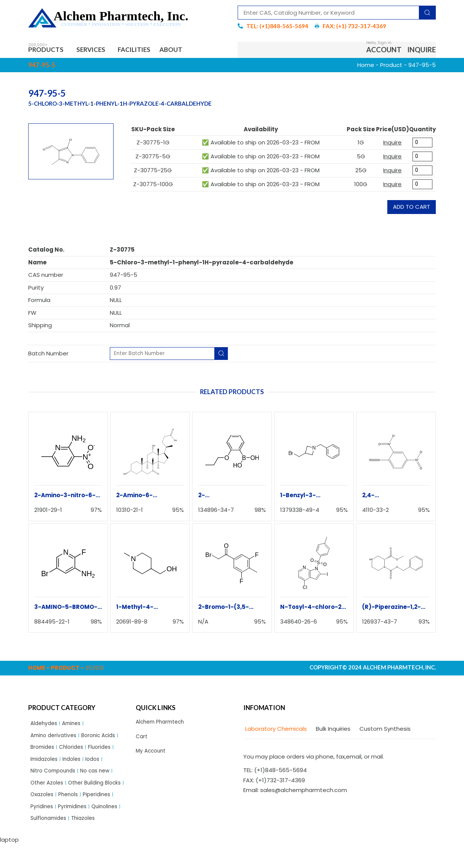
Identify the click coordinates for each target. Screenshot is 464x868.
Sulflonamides (50, 842)
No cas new (101, 777)
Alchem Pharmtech (163, 724)
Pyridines (104, 816)
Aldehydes (45, 726)
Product (391, 67)
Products (49, 51)
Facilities (146, 51)
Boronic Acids (104, 739)
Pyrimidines (46, 829)
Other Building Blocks (59, 803)
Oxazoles (106, 803)
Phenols (41, 816)
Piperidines (72, 816)
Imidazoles (45, 764)
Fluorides (105, 752)
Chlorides (75, 752)
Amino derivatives (55, 739)
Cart (142, 740)
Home (366, 67)
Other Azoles (49, 790)
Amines (75, 726)
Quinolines (81, 829)
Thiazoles (88, 842)
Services (99, 51)
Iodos (98, 764)
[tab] (275, 731)
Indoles (75, 764)
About (188, 51)
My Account (152, 755)
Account (384, 51)
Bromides (44, 752)
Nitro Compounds (55, 777)
